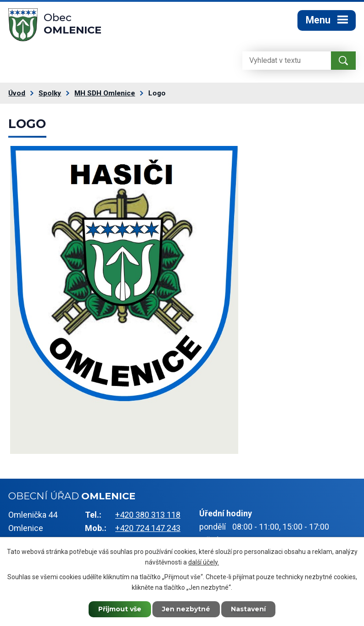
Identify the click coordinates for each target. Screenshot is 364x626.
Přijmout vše (120, 609)
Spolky (50, 93)
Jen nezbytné (186, 609)
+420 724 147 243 (148, 528)
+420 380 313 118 (148, 515)
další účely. (204, 562)
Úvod (17, 93)
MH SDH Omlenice (105, 93)
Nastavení (248, 609)
